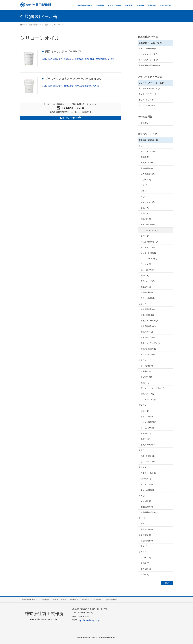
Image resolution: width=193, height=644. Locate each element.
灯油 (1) (144, 185)
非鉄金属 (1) (144, 467)
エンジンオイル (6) (149, 151)
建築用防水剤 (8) (148, 337)
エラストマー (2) (148, 247)
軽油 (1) (144, 191)
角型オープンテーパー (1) (150, 94)
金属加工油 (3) (147, 163)
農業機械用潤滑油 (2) (150, 512)
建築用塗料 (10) (147, 315)
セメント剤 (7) (147, 417)
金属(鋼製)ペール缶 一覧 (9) (150, 43)
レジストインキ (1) (149, 400)
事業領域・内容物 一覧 (148, 140)
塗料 (61, 59)
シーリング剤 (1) (148, 428)
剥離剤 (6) (145, 275)
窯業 (66, 59)
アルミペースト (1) (149, 473)
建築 (55, 59)
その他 (111, 59)
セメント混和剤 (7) (149, 422)
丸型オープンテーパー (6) (150, 88)
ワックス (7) (146, 264)
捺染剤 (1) (145, 383)
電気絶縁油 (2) (147, 168)
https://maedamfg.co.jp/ (89, 620)
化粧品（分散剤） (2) (150, 242)
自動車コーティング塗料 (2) (152, 388)
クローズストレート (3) (149, 60)
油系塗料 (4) (146, 371)
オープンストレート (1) (149, 54)
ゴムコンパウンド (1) (150, 259)
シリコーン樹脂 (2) (149, 253)
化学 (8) (142, 196)
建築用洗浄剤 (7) (148, 309)
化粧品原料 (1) (147, 292)
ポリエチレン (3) (146, 100)
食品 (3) (142, 518)
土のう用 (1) (146, 569)
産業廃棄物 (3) (145, 535)
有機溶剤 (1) (146, 219)
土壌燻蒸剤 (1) (147, 507)
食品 (92, 59)
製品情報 (45, 600)
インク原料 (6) (147, 366)
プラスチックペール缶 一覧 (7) (152, 83)
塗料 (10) (143, 360)
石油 (44, 59)
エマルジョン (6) (148, 202)
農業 (87, 59)
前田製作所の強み (30, 600)
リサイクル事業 (60, 600)
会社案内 (74, 600)
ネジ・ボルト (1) (148, 462)
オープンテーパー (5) (148, 49)
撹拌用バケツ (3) (148, 394)
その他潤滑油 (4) (148, 174)
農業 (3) (142, 495)
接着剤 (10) (145, 439)
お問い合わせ (111, 600)
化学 (50, 59)
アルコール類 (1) (148, 225)
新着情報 (97, 600)
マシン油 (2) (146, 501)
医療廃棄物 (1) (147, 541)
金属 (71, 59)
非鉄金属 (79, 59)
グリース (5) (146, 180)
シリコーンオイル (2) (150, 230)
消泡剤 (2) (145, 236)
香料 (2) (144, 524)
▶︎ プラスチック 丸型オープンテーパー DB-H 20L (71, 79)
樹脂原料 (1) (146, 287)
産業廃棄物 (101, 59)
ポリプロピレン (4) (147, 105)
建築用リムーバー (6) (150, 321)
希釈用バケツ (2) (148, 281)
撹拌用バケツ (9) (148, 445)
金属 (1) (142, 450)
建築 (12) (143, 304)
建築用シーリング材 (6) (150, 343)
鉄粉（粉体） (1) (148, 456)
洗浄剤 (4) (145, 213)
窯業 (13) (143, 405)
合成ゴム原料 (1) (148, 298)
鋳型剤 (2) (145, 411)
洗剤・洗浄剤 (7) (148, 270)
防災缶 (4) (145, 574)
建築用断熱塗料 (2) (149, 349)
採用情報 (86, 600)
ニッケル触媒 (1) (148, 490)
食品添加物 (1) (147, 529)
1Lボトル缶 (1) (145, 123)
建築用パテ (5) (147, 332)
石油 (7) (142, 146)
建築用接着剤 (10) (148, 326)
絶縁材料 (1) (146, 433)
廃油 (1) (144, 546)
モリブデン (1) (147, 484)
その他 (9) (143, 552)
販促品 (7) (145, 563)
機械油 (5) (145, 157)
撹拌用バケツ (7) (148, 355)
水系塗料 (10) (146, 377)
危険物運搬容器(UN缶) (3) (150, 65)
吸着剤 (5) (145, 208)
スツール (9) (146, 558)
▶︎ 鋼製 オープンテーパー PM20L (62, 51)
